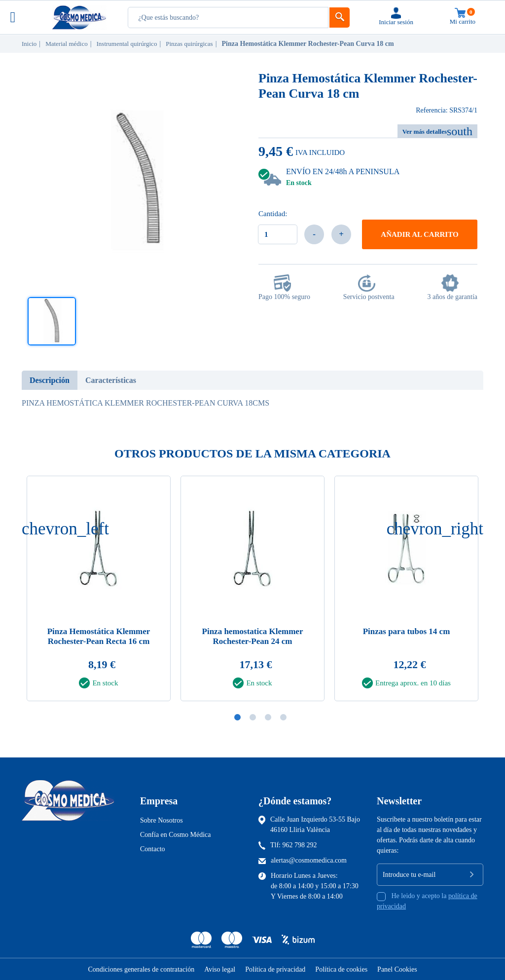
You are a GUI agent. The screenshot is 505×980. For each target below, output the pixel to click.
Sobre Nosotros (162, 820)
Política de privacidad (275, 969)
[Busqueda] (228, 18)
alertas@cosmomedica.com (309, 860)
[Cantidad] (278, 234)
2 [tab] (253, 717)
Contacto (153, 849)
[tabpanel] (252, 591)
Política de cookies (341, 969)
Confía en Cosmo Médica (175, 835)
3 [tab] (268, 717)
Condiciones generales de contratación (141, 969)
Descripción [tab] (50, 380)
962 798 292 (300, 845)
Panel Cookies (397, 969)
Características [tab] (111, 380)
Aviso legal (220, 969)
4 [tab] (283, 717)
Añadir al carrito (419, 234)
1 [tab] (237, 717)
